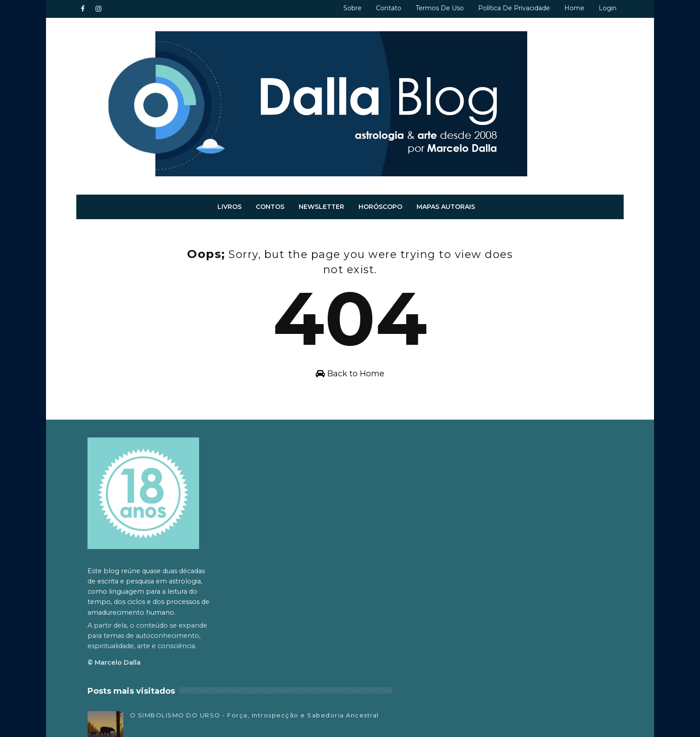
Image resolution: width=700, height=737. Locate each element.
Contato (376, 8)
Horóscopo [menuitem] (381, 202)
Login (595, 8)
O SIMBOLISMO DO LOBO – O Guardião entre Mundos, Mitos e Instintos (367, 664)
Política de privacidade (502, 8)
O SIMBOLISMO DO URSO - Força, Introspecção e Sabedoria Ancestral (362, 483)
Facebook (462, 607)
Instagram (463, 620)
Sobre (340, 8)
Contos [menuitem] (271, 202)
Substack (461, 633)
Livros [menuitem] (230, 202)
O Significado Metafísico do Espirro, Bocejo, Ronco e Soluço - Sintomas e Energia (364, 628)
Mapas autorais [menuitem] (446, 202)
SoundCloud (466, 647)
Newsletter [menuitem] (322, 202)
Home (562, 8)
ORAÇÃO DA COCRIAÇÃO (358, 583)
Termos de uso (427, 8)
